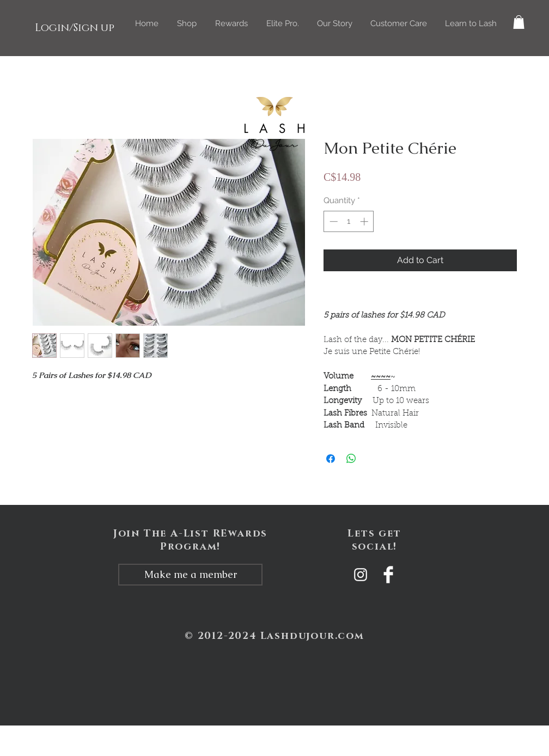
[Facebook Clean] (388, 575)
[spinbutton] (349, 221)
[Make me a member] (190, 575)
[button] (187, 23)
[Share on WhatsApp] (351, 459)
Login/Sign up (75, 28)
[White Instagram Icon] (361, 575)
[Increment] (365, 221)
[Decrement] (333, 221)
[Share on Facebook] (331, 459)
